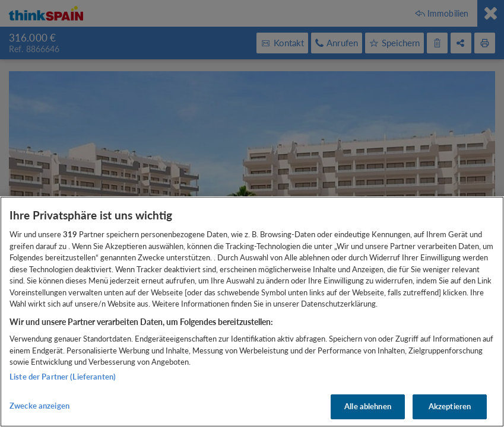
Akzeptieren (450, 406)
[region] (252, 312)
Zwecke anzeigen (39, 406)
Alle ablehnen (368, 406)
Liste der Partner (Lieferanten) (63, 377)
